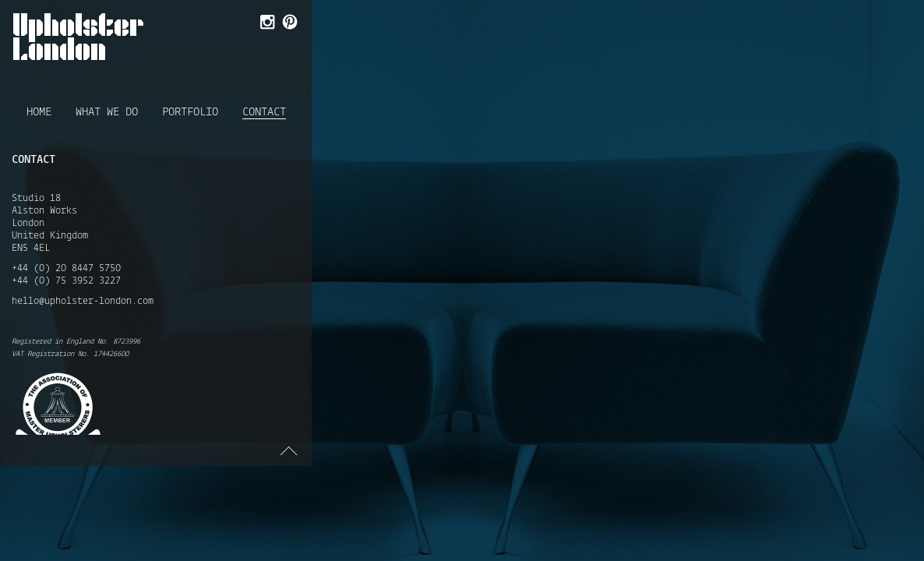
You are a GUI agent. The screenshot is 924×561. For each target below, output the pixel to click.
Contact (264, 113)
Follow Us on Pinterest (289, 23)
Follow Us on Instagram (266, 23)
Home (39, 112)
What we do (107, 112)
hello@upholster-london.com (83, 302)
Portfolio (190, 112)
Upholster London (79, 37)
